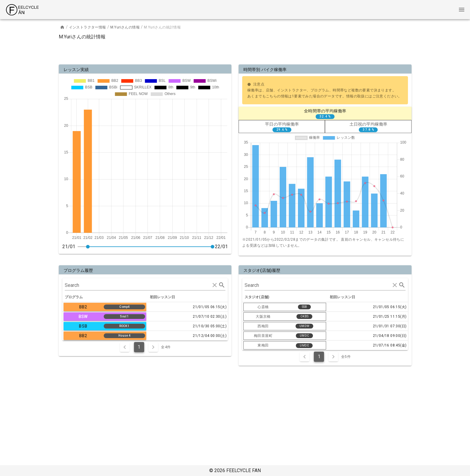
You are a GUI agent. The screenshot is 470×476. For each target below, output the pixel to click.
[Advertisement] (235, 51)
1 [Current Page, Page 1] (139, 347)
